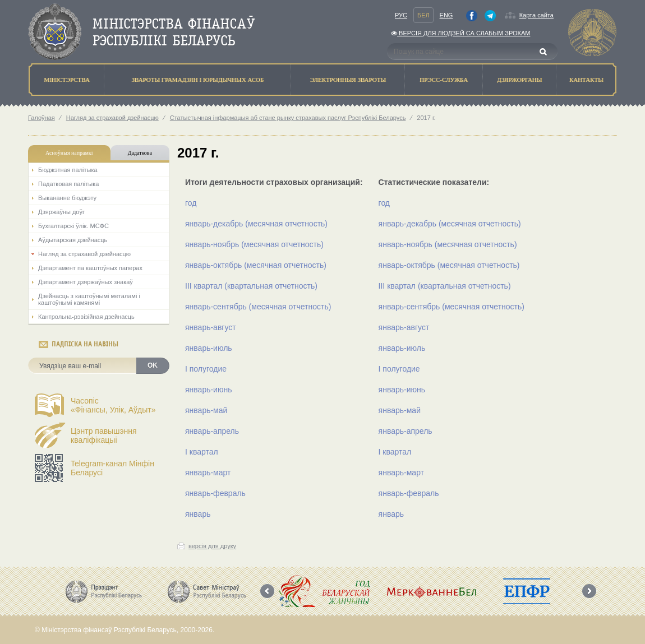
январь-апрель (212, 431)
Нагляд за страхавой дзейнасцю (112, 118)
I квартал (202, 452)
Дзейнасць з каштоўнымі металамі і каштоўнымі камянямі (89, 299)
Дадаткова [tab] (140, 153)
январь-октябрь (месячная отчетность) (256, 265)
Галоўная (42, 118)
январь (198, 514)
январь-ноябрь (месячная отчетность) (254, 244)
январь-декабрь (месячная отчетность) (256, 224)
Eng (446, 15)
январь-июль (209, 348)
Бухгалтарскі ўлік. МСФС (73, 226)
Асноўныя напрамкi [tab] (69, 153)
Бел (423, 15)
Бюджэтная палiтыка (68, 170)
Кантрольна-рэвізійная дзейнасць (86, 317)
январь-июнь (208, 390)
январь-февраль (215, 493)
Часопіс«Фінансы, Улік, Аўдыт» (113, 405)
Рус (401, 15)
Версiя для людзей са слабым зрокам (460, 33)
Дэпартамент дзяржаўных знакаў (86, 282)
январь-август (211, 327)
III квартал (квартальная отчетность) (251, 286)
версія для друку (212, 546)
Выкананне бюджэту (67, 198)
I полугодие (206, 369)
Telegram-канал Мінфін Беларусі (112, 468)
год (191, 203)
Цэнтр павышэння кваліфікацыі (104, 435)
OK (153, 365)
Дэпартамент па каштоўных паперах (90, 268)
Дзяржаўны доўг (61, 212)
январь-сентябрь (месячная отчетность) (258, 307)
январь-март (208, 472)
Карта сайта (536, 15)
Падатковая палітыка (68, 184)
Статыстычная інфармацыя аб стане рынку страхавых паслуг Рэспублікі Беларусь (288, 118)
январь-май (206, 410)
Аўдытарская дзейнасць (73, 240)
